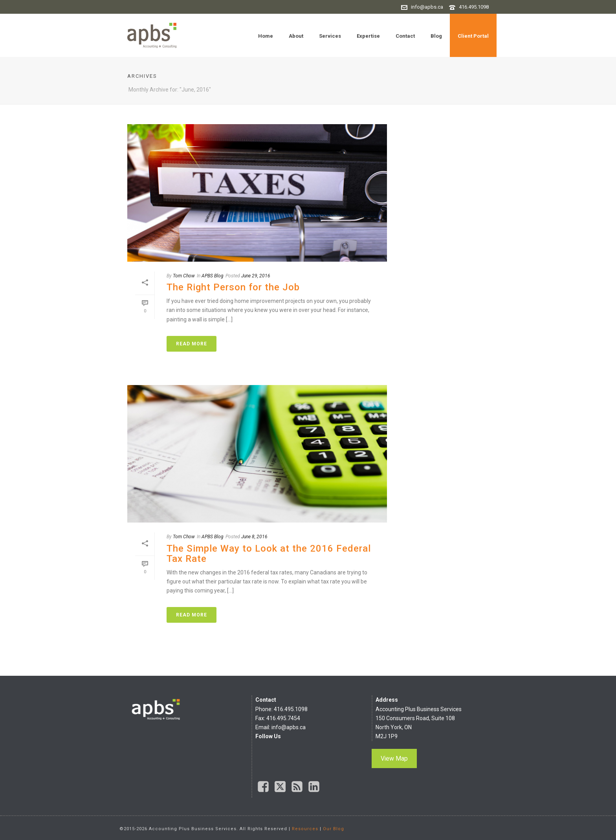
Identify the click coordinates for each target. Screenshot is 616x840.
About (296, 36)
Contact (405, 36)
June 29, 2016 (256, 276)
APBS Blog (213, 276)
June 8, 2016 (254, 537)
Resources (305, 829)
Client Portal (473, 36)
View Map (394, 758)
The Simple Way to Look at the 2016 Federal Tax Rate (269, 554)
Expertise (368, 36)
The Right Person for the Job (233, 287)
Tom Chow (184, 276)
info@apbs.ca (427, 7)
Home (266, 36)
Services (330, 36)
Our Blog (334, 829)
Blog (436, 36)
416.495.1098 (474, 7)
